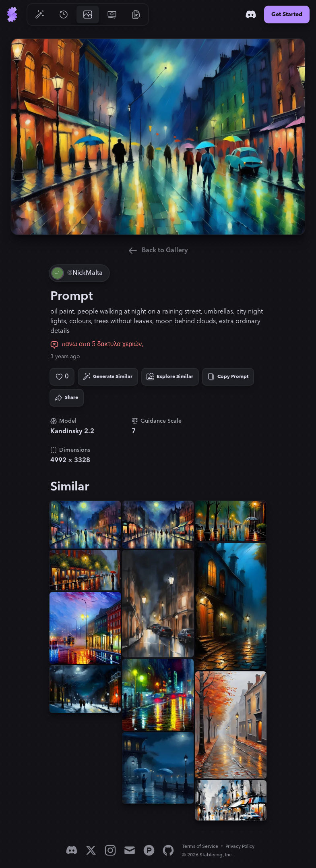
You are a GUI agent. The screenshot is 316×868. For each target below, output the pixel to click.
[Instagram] (110, 850)
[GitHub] (168, 850)
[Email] (130, 850)
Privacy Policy (240, 846)
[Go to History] (64, 15)
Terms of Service (200, 846)
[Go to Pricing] (112, 15)
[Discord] (251, 15)
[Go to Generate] (39, 15)
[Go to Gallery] (88, 15)
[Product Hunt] (149, 850)
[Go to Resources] (136, 15)
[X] (91, 850)
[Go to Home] (12, 15)
